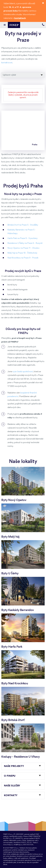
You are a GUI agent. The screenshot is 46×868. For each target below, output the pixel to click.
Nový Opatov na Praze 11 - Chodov (23, 248)
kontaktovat (7, 63)
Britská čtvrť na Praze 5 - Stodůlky (23, 225)
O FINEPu (10, 776)
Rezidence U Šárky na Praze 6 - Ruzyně (25, 243)
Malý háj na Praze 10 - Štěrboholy (22, 253)
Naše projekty (14, 766)
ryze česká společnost (23, 372)
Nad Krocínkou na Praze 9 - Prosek (23, 258)
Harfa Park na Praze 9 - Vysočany (23, 238)
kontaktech (20, 18)
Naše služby (12, 786)
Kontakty (11, 796)
